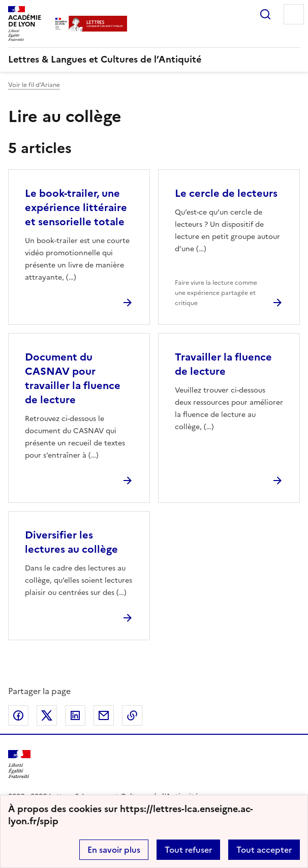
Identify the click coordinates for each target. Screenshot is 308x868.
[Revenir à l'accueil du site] (19, 765)
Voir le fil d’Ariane (34, 85)
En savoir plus (114, 850)
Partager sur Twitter (47, 715)
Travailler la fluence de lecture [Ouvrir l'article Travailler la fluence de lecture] (223, 364)
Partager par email (104, 715)
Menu (294, 14)
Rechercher (265, 14)
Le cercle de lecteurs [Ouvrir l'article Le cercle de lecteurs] (226, 193)
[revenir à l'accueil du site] (154, 59)
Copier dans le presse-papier (132, 715)
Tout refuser (188, 850)
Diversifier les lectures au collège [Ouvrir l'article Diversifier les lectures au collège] (71, 542)
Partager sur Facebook (18, 715)
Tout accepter (264, 850)
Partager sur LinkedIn (75, 715)
